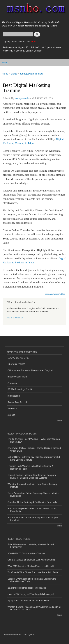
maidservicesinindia (17, 377)
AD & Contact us (15, 318)
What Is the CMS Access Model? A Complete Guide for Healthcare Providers (34, 608)
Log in (6, 42)
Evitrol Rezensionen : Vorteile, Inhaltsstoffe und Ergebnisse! (31, 546)
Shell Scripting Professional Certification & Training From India (32, 510)
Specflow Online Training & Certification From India (32, 502)
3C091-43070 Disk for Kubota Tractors (26, 553)
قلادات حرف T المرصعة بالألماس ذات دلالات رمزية (31, 594)
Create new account (21, 42)
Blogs (14, 74)
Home (5, 74)
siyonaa (11, 415)
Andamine (13, 383)
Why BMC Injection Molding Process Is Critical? (31, 566)
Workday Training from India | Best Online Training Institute (32, 485)
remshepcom (14, 396)
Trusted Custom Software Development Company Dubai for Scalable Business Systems (32, 476)
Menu (5, 63)
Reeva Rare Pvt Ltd (17, 402)
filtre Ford (12, 409)
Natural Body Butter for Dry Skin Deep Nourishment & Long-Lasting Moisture (34, 458)
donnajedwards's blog (31, 74)
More (60, 421)
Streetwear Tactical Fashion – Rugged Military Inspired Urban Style (34, 449)
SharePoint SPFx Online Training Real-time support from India (33, 519)
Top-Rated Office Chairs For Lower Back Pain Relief (33, 572)
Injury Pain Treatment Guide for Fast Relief (28, 601)
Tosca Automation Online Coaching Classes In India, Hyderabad (33, 494)
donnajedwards (22, 98)
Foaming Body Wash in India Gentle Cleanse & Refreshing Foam (31, 467)
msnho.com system (25, 635)
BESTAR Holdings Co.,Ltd (20, 389)
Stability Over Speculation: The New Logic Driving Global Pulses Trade (32, 580)
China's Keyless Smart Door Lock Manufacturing (31, 560)
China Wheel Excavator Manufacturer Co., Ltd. (30, 370)
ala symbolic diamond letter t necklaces (27, 588)
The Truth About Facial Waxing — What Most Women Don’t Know (34, 440)
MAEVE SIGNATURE (18, 358)
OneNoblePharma (16, 364)
